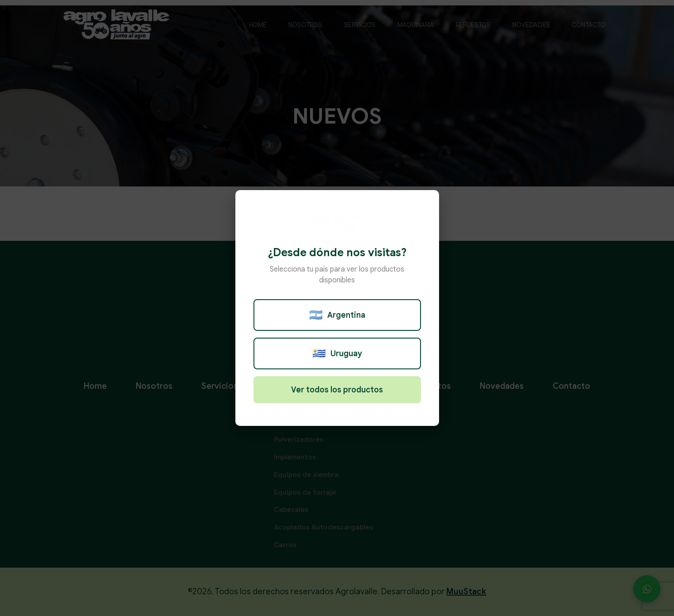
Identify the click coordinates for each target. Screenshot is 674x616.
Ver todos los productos (337, 390)
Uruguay (337, 353)
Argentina (337, 315)
